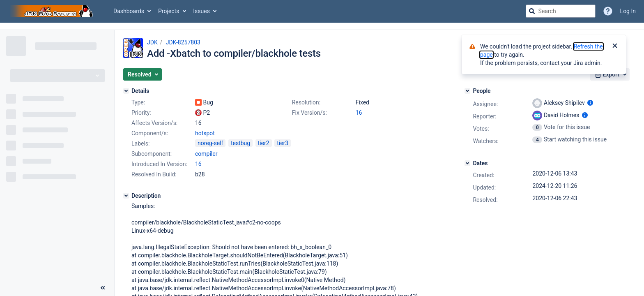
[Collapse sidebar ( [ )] (103, 288)
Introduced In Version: (159, 164)
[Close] (615, 46)
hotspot (205, 133)
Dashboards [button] (129, 11)
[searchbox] (561, 11)
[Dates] (467, 163)
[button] (143, 74)
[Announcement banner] (322, 27)
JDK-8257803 (183, 42)
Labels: (140, 143)
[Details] (126, 91)
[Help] (608, 11)
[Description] (126, 196)
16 (359, 113)
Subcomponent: (152, 154)
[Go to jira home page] (53, 11)
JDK (152, 42)
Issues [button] (201, 11)
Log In (628, 11)
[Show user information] (590, 103)
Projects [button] (169, 11)
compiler (206, 154)
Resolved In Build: (154, 174)
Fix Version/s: (309, 113)
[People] (467, 91)
